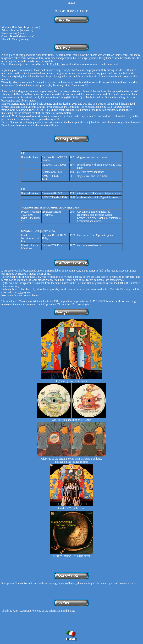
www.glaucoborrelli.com (62, 583)
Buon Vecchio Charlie (33, 107)
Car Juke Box (57, 64)
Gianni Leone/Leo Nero (95, 216)
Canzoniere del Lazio (61, 116)
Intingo (45, 61)
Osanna (101, 218)
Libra (13, 107)
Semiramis (83, 221)
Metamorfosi (113, 218)
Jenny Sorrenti (86, 116)
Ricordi (22, 274)
